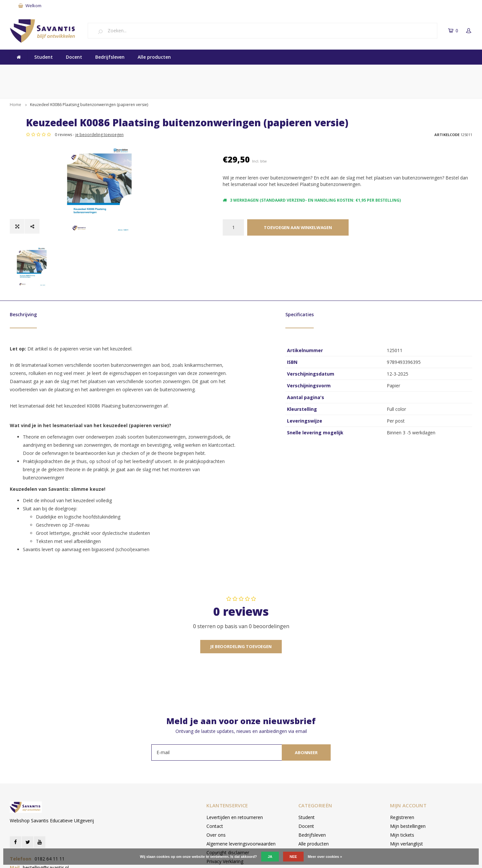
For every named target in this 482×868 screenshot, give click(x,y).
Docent (74, 57)
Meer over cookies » (325, 857)
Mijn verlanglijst (407, 803)
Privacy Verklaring (225, 821)
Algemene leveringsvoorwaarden (241, 803)
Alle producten (154, 57)
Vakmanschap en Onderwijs (151, 71)
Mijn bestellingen (408, 785)
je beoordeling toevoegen (296, 131)
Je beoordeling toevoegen (241, 606)
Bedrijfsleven (110, 57)
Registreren (402, 776)
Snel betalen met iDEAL (293, 71)
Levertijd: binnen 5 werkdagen (437, 71)
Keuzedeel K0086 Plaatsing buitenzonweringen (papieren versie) (89, 84)
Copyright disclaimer (228, 812)
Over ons (216, 794)
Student (44, 57)
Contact (215, 785)
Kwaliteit (23, 71)
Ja (270, 857)
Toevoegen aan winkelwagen (298, 218)
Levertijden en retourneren (235, 776)
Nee (293, 857)
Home (15, 84)
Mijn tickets (402, 794)
